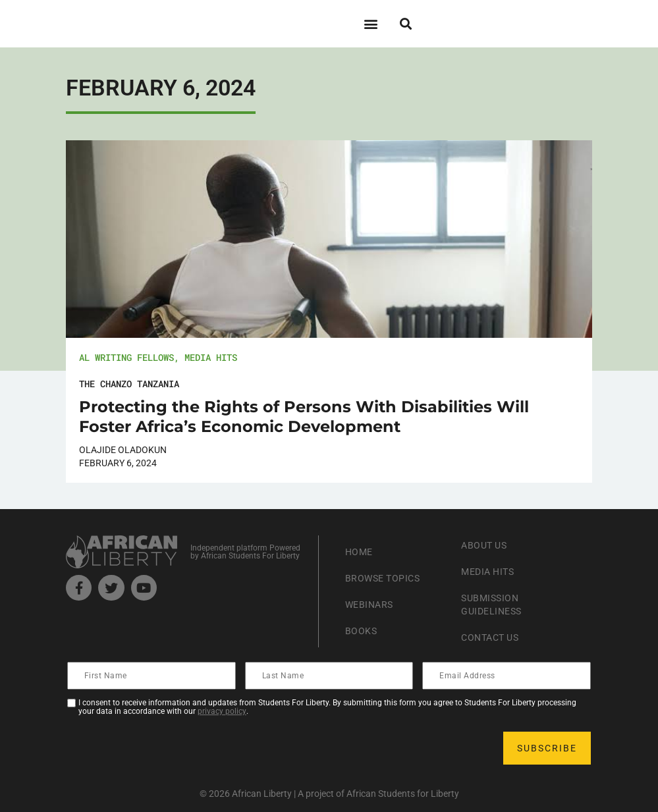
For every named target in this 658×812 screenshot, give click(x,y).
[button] (371, 23)
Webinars (372, 604)
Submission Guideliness (495, 604)
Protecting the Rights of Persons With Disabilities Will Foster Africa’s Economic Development (304, 417)
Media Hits (211, 357)
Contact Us (494, 637)
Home (361, 552)
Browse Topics (388, 578)
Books (363, 631)
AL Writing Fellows (126, 357)
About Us (487, 545)
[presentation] (169, 748)
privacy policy (222, 711)
